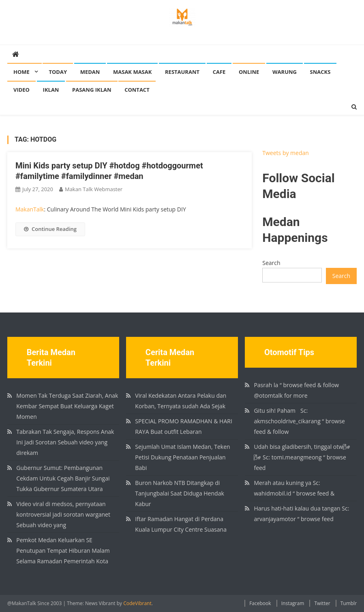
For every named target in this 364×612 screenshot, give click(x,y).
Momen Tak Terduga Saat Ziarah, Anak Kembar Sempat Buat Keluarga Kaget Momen (67, 406)
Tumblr (349, 603)
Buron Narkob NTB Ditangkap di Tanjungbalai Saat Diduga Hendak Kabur (179, 493)
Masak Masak (132, 72)
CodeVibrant (137, 603)
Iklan (51, 90)
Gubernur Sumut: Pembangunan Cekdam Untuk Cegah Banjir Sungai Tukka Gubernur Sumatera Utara (63, 478)
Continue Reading (50, 229)
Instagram (293, 603)
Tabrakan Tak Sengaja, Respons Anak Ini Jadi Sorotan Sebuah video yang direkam (65, 442)
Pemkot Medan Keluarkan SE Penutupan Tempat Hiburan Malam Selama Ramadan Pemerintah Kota (63, 551)
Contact (137, 90)
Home (21, 72)
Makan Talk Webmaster (94, 189)
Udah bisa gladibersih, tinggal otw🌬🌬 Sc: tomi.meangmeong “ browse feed (302, 457)
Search (271, 263)
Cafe (219, 72)
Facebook (260, 603)
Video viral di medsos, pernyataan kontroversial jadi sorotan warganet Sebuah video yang (63, 514)
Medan (90, 72)
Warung (285, 72)
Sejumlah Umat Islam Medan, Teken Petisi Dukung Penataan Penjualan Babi (182, 457)
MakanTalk (30, 209)
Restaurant (182, 72)
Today (58, 72)
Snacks (320, 72)
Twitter (322, 603)
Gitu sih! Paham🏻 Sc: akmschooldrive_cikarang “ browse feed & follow (299, 421)
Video (21, 90)
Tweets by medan (286, 153)
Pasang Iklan (92, 90)
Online (249, 72)
